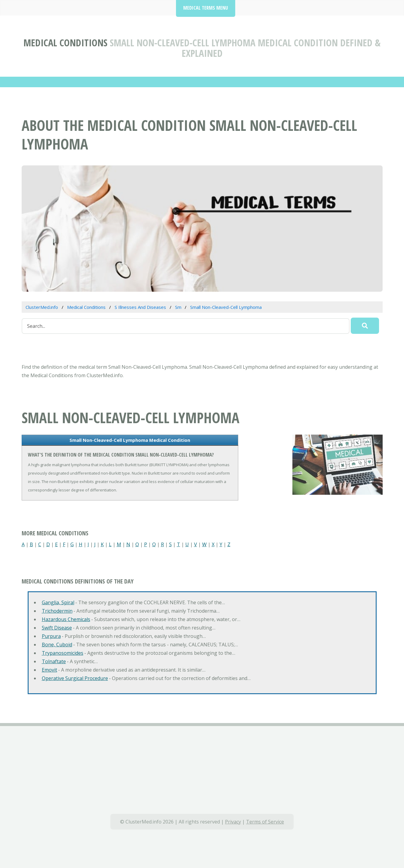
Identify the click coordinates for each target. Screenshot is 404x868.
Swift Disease (57, 628)
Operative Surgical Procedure (75, 678)
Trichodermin (57, 611)
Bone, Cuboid (57, 645)
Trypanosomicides (63, 653)
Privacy (233, 822)
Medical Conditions (65, 43)
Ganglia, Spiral (58, 602)
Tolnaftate (54, 661)
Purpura (51, 636)
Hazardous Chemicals (66, 619)
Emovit (49, 670)
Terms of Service (265, 822)
